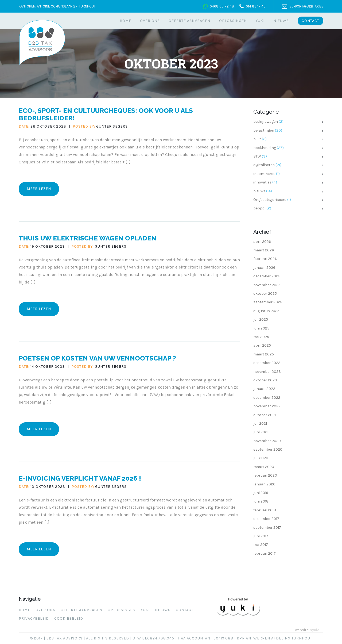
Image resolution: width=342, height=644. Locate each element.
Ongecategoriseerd (270, 200)
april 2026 (262, 242)
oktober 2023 (265, 380)
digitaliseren (264, 165)
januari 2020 (264, 484)
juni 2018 (261, 501)
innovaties (262, 182)
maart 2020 (264, 467)
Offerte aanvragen (189, 21)
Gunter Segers (112, 126)
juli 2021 (260, 423)
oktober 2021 (265, 415)
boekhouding (265, 148)
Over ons (150, 21)
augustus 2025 (266, 311)
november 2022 (267, 406)
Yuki (260, 21)
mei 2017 (261, 545)
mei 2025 (261, 337)
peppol (259, 208)
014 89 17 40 (256, 6)
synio (315, 630)
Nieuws (281, 21)
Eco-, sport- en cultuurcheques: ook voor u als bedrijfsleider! (106, 114)
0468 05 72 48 (222, 6)
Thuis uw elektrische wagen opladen (88, 238)
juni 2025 (261, 328)
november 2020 (267, 441)
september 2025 (268, 302)
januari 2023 (264, 389)
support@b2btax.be (306, 6)
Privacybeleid (34, 618)
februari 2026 (265, 259)
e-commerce (264, 174)
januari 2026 (264, 268)
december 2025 (267, 276)
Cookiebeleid (69, 618)
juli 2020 (261, 458)
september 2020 (268, 449)
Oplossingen (233, 21)
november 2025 (267, 285)
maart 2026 (264, 250)
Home (125, 21)
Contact (310, 21)
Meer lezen (39, 189)
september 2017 (267, 528)
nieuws (259, 191)
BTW (257, 156)
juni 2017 (261, 536)
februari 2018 (265, 510)
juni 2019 (261, 493)
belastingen (264, 130)
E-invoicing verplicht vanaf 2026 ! (80, 478)
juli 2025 (261, 319)
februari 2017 (265, 553)
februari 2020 (265, 475)
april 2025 (262, 345)
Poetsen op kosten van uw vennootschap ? (97, 358)
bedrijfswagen (266, 122)
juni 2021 (261, 432)
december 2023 (267, 363)
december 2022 (267, 398)
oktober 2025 (265, 294)
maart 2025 (264, 354)
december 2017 (266, 519)
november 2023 (267, 372)
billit (257, 139)
